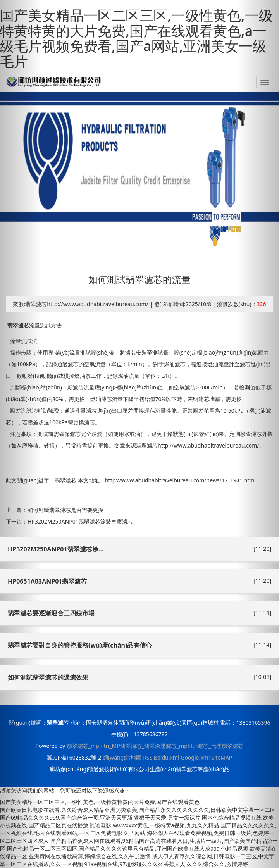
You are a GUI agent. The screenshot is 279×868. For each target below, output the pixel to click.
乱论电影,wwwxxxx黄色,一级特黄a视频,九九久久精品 (154, 825)
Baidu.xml (167, 757)
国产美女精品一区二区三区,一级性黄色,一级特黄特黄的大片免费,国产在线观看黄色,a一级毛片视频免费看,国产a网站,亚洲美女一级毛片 (136, 38)
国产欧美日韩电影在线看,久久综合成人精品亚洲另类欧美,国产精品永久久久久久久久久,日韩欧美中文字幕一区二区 (138, 810)
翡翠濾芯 (18, 325)
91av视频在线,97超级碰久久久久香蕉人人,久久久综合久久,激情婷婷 (166, 864)
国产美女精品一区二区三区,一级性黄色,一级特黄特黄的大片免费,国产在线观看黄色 (100, 802)
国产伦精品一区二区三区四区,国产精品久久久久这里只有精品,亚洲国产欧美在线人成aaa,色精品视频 (128, 848)
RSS (148, 757)
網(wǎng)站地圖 (122, 757)
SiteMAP (222, 757)
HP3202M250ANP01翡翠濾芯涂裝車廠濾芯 (80, 521)
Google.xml (195, 757)
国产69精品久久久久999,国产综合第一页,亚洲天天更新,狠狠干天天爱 (83, 817)
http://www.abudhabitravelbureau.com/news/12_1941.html (180, 480)
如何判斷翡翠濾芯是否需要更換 (65, 510)
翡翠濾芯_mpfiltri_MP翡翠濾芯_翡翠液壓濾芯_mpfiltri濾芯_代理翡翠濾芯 (155, 746)
